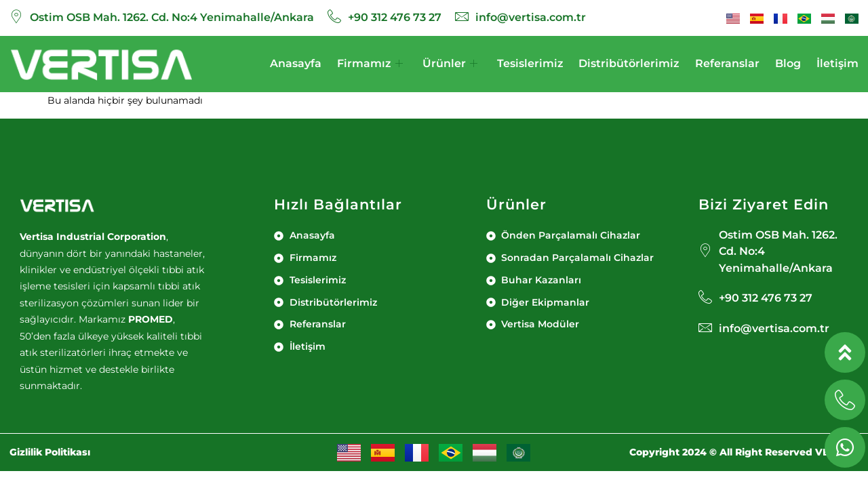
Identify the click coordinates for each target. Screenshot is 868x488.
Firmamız (370, 64)
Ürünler (450, 64)
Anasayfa (296, 63)
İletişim (837, 63)
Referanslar (727, 63)
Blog (788, 63)
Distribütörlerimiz (629, 63)
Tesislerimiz (530, 63)
